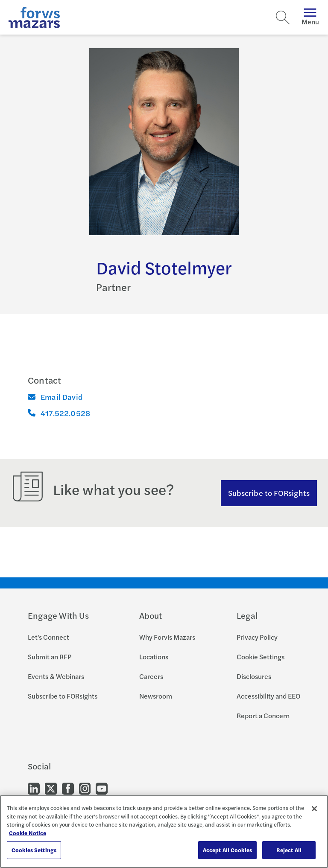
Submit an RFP (50, 657)
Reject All (289, 850)
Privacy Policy (257, 637)
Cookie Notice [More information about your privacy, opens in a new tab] (28, 833)
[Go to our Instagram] (85, 788)
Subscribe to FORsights (269, 493)
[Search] (283, 17)
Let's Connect (48, 637)
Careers (151, 676)
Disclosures (254, 676)
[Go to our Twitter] (51, 788)
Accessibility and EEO (268, 696)
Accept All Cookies (227, 850)
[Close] (314, 809)
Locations (154, 657)
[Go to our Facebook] (68, 788)
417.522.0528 (59, 413)
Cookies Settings (34, 850)
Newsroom (156, 696)
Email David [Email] (55, 397)
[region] (164, 832)
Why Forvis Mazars (167, 637)
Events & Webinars (56, 676)
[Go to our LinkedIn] (34, 788)
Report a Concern (263, 715)
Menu (310, 17)
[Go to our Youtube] (102, 788)
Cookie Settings (261, 657)
